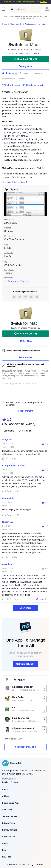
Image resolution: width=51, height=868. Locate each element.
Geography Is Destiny (13, 466)
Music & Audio (16, 24)
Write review (26, 357)
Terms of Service (10, 816)
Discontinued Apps (11, 803)
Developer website (34, 85)
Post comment (25, 411)
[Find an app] (12, 9)
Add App (6, 796)
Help (4, 850)
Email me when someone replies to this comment (25, 404)
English (6, 782)
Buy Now (26, 66)
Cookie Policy (8, 837)
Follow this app (11, 85)
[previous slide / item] (6, 204)
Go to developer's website (17, 281)
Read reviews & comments (14, 78)
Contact (6, 843)
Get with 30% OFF (25, 664)
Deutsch (14, 782)
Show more (25, 608)
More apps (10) (13, 739)
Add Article (7, 810)
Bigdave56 (8, 522)
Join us (43, 2)
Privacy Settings (10, 830)
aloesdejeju (8, 498)
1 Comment (41, 599)
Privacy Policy (9, 823)
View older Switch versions (15, 182)
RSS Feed (7, 857)
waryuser (7, 440)
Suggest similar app (25, 747)
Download (26, 59)
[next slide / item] (45, 204)
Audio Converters (32, 24)
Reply (14, 459)
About (5, 789)
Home (5, 24)
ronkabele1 (8, 564)
